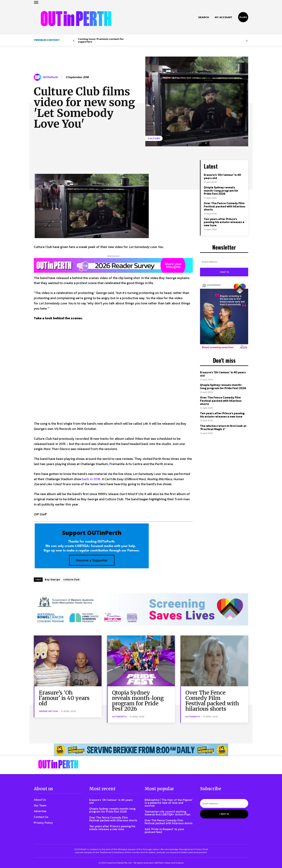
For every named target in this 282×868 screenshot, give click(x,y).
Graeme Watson (48, 711)
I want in (224, 272)
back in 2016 (91, 479)
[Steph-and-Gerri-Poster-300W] (224, 317)
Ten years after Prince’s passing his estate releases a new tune (224, 222)
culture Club (71, 580)
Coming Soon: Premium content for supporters (101, 40)
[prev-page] (74, 41)
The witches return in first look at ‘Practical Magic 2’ (223, 427)
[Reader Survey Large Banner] (113, 265)
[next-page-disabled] (247, 41)
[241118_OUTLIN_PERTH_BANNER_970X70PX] (141, 750)
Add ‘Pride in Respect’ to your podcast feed (164, 830)
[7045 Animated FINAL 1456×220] (141, 609)
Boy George (52, 580)
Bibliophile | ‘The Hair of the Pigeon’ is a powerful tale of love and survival (169, 803)
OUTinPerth (50, 77)
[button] (203, 17)
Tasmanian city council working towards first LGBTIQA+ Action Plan (167, 813)
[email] (224, 262)
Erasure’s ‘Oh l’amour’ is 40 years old (222, 176)
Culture (154, 138)
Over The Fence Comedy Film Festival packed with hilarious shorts (225, 206)
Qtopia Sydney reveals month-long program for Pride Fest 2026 (221, 190)
